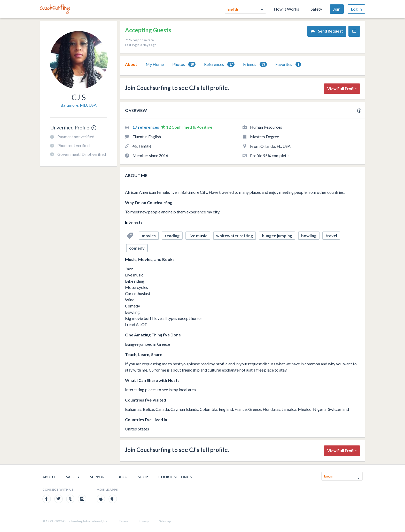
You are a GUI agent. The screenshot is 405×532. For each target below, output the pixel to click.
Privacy (144, 521)
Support (99, 477)
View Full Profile (342, 89)
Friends (255, 64)
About (131, 64)
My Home (155, 64)
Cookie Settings (175, 477)
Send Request (327, 31)
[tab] (131, 64)
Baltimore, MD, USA (79, 105)
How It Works (286, 9)
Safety (316, 9)
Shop (143, 477)
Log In (356, 9)
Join (337, 9)
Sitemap (165, 521)
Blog (122, 477)
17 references (146, 127)
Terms (123, 521)
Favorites (288, 64)
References (219, 64)
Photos (184, 64)
